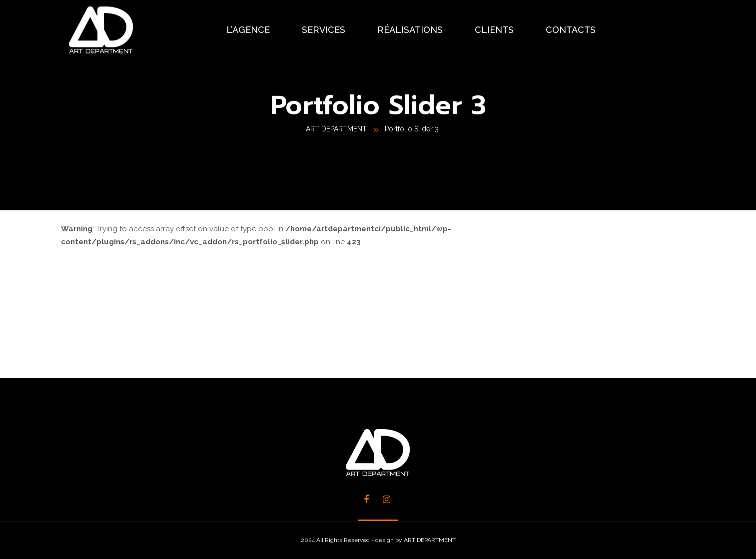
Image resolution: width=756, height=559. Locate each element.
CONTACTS (571, 30)
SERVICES (324, 30)
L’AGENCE (248, 30)
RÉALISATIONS (410, 30)
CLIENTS (494, 30)
